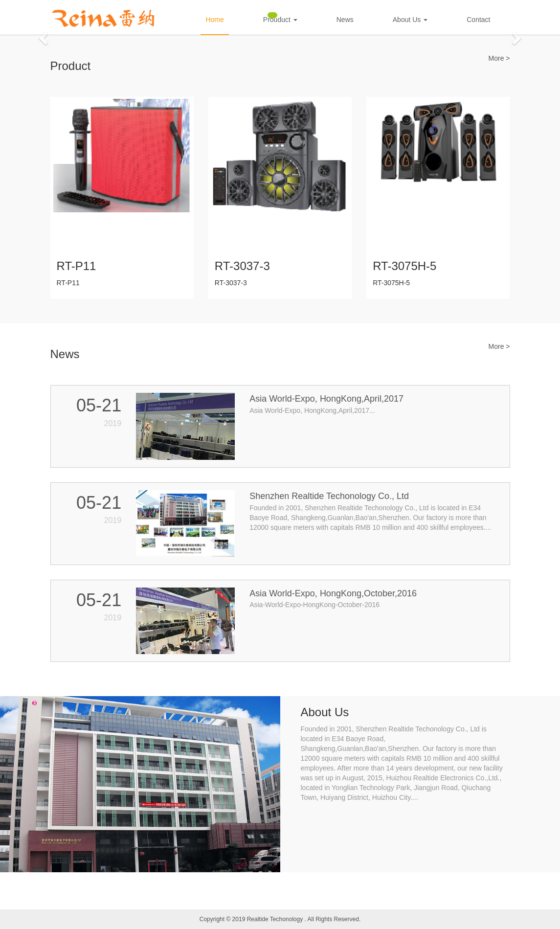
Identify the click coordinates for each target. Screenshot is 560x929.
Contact (478, 20)
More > (499, 58)
